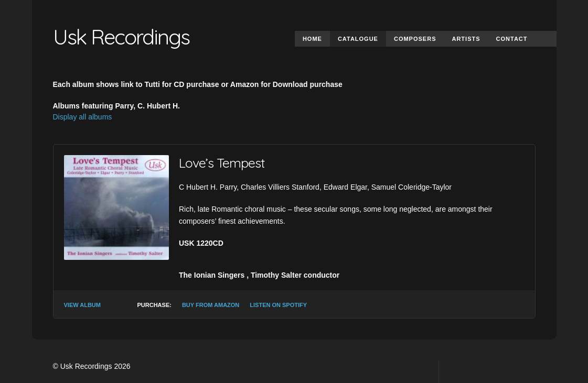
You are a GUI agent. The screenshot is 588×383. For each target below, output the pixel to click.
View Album (82, 305)
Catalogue (358, 39)
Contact (512, 39)
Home (312, 39)
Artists (466, 39)
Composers (415, 39)
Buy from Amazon (211, 305)
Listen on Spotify (278, 305)
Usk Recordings (121, 37)
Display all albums (83, 117)
